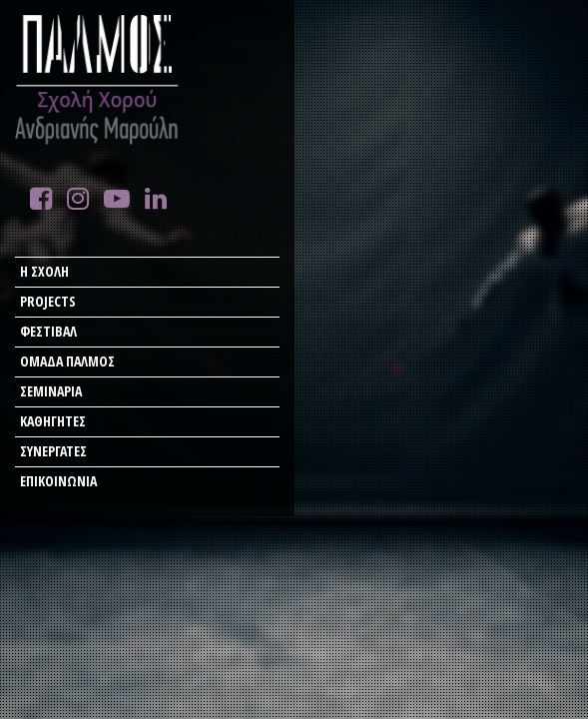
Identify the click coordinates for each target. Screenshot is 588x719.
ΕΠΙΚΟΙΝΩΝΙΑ (58, 481)
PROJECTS (48, 301)
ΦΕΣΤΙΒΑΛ (48, 331)
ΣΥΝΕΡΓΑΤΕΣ (53, 451)
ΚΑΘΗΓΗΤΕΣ (53, 421)
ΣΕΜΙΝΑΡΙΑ (51, 391)
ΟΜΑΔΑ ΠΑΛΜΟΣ (67, 361)
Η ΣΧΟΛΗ (44, 271)
